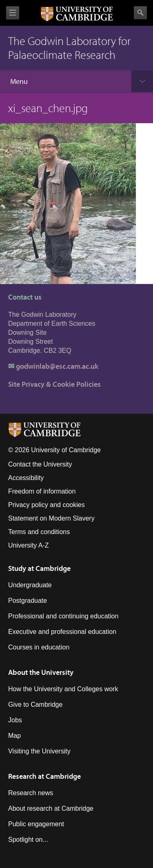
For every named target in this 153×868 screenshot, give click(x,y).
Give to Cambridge (35, 705)
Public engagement (36, 824)
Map (14, 736)
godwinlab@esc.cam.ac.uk (57, 366)
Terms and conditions (39, 532)
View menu (13, 13)
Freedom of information (42, 491)
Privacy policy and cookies (47, 505)
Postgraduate (28, 601)
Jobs (15, 720)
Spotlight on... (28, 840)
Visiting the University (39, 751)
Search (140, 13)
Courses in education (39, 647)
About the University (41, 672)
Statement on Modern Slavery (51, 518)
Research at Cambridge (44, 776)
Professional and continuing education (63, 616)
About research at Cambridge (51, 808)
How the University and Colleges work (63, 689)
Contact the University (40, 464)
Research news (31, 793)
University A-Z (29, 545)
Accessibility (26, 478)
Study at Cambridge (39, 568)
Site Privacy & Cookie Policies (54, 384)
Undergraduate (30, 585)
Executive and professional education (62, 632)
